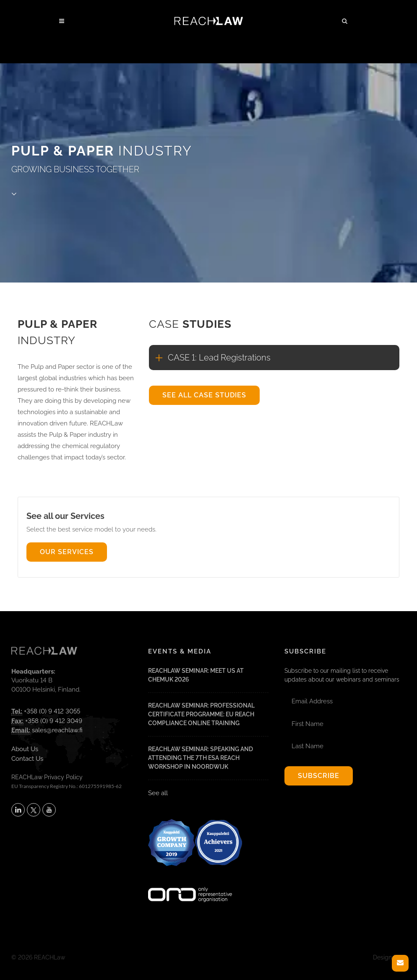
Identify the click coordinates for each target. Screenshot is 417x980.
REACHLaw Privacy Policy (47, 777)
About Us (25, 749)
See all (158, 793)
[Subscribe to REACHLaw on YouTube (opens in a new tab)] (49, 810)
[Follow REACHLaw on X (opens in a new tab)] (34, 810)
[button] (345, 20)
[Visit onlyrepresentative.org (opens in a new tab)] (190, 884)
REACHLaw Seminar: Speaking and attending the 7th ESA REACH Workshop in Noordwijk (201, 758)
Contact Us (27, 759)
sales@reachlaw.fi (57, 730)
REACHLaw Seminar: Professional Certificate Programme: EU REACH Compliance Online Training (201, 714)
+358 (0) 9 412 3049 (54, 721)
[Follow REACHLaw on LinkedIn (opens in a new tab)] (18, 810)
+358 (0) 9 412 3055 (52, 711)
